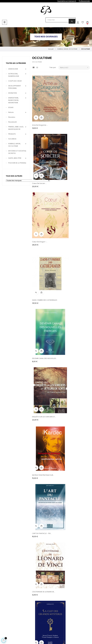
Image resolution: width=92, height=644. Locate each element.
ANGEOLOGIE (13, 69)
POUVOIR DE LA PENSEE (17, 163)
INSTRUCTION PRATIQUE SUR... (43, 256)
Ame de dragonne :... (40, 114)
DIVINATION (13, 93)
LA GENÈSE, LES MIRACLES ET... (43, 351)
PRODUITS (12, 134)
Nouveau (12, 117)
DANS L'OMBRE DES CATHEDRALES (75, 161)
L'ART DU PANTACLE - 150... (72, 256)
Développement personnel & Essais (9, 611)
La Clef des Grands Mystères (73, 303)
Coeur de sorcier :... (69, 114)
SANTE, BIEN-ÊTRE (15, 158)
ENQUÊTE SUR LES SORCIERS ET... (74, 209)
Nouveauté (12, 122)
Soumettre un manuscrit (67, 1)
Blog (58, 589)
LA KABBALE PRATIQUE (70, 351)
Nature (11, 112)
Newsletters (61, 594)
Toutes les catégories (16, 63)
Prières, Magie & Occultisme (8, 604)
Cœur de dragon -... (40, 161)
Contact (77, 589)
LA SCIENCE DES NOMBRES (72, 540)
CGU (76, 594)
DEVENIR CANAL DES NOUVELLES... (45, 209)
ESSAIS (11, 108)
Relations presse (44, 605)
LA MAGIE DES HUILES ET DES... (73, 398)
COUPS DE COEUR (15, 81)
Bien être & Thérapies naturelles (10, 597)
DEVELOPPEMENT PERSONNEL (15, 87)
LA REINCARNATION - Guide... (73, 493)
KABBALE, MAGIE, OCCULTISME (14, 145)
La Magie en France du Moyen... (74, 445)
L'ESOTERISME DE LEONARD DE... (44, 303)
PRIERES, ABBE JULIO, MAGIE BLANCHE (16, 128)
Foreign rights (43, 601)
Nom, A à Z (75, 68)
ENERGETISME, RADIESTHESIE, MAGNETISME (14, 100)
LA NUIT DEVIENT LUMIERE (41, 493)
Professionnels (84, 1)
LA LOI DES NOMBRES (40, 398)
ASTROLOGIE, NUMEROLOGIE (14, 75)
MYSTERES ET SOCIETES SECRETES (17, 152)
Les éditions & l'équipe (43, 591)
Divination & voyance (7, 591)
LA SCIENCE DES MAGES (41, 540)
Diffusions (42, 596)
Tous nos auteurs (27, 589)
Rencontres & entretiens (25, 595)
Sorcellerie (12, 139)
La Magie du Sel (38, 445)
